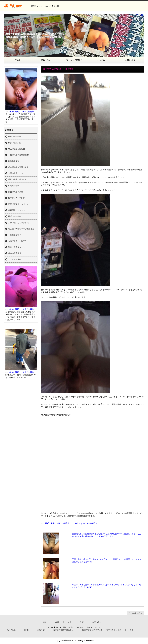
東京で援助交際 (15, 136)
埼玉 (69, 622)
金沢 (132, 630)
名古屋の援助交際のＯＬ (18, 167)
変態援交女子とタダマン (18, 204)
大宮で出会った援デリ (17, 241)
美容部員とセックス (17, 210)
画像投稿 (41, 630)
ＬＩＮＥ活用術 (15, 259)
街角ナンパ (46, 60)
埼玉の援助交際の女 (17, 149)
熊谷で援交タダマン (17, 247)
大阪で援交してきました (18, 223)
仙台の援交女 (14, 161)
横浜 (57, 622)
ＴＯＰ (18, 60)
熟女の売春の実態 (16, 192)
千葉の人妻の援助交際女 (18, 155)
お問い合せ (130, 60)
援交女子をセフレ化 (17, 198)
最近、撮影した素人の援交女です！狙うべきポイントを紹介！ (71, 523)
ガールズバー (102, 60)
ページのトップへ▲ (136, 613)
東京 (45, 622)
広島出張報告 (14, 186)
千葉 (82, 622)
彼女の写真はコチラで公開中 (22, 112)
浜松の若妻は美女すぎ (17, 179)
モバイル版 (11, 630)
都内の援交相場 (15, 253)
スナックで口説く (74, 60)
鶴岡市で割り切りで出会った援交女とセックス (102, 630)
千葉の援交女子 (15, 235)
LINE (26, 630)
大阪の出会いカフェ (17, 173)
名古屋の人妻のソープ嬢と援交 (21, 229)
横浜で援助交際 (15, 143)
